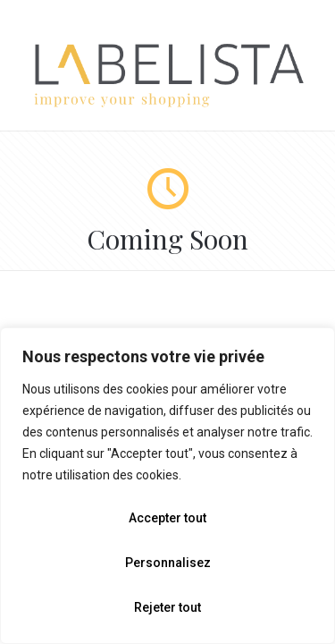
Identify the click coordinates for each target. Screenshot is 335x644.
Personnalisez (168, 563)
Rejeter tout (167, 607)
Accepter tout (167, 518)
